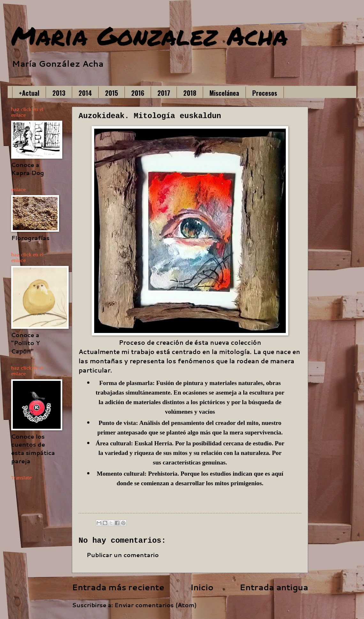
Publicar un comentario (123, 555)
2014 (85, 93)
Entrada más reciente (118, 587)
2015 (112, 93)
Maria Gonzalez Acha (149, 35)
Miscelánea (224, 93)
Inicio (202, 587)
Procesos (265, 93)
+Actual (29, 93)
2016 (138, 93)
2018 (190, 93)
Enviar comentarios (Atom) (155, 605)
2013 (59, 93)
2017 (164, 93)
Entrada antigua (274, 587)
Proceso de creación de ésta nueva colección (190, 342)
